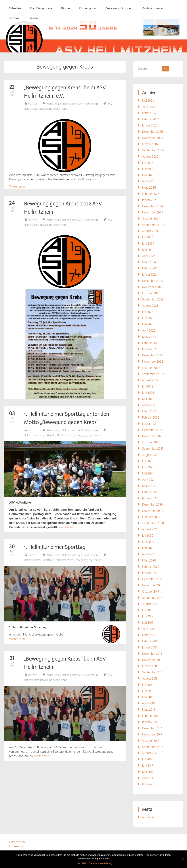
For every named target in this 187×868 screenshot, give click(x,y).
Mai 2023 (148, 324)
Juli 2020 (148, 536)
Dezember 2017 (152, 728)
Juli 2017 (147, 759)
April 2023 (149, 330)
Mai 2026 (148, 101)
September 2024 (153, 225)
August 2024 (150, 231)
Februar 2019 (150, 641)
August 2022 (150, 380)
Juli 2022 (148, 386)
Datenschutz (17, 842)
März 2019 (149, 635)
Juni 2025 (148, 169)
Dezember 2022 (152, 355)
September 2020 (153, 523)
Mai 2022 (148, 399)
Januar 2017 (149, 784)
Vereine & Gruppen (119, 8)
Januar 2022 (150, 424)
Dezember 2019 (152, 579)
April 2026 (149, 107)
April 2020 (149, 554)
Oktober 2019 (151, 591)
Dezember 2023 (152, 281)
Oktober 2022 (151, 368)
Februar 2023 (151, 343)
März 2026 (149, 113)
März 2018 (149, 710)
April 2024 (149, 256)
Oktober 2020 (151, 517)
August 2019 (150, 604)
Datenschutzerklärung (100, 863)
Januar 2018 (149, 722)
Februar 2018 (150, 716)
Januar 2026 (150, 125)
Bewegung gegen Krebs (54, 109)
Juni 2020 (148, 542)
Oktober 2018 (151, 666)
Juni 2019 (148, 616)
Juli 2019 (147, 610)
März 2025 (149, 188)
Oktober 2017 (151, 741)
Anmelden (149, 817)
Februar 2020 (151, 567)
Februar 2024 (151, 268)
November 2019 (152, 585)
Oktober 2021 (151, 442)
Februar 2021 (150, 492)
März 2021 (149, 486)
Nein (85, 863)
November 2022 (153, 362)
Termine (14, 18)
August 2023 (150, 306)
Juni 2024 (148, 243)
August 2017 (150, 753)
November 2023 (152, 287)
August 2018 (150, 678)
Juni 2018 (148, 691)
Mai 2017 (148, 772)
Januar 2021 (149, 498)
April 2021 (148, 480)
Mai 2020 (148, 548)
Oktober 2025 (151, 144)
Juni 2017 (148, 765)
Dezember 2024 (152, 206)
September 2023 (153, 299)
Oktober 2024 (151, 219)
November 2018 (152, 660)
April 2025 (149, 181)
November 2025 (153, 138)
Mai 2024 (148, 250)
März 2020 (149, 560)
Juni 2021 (148, 467)
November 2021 (152, 436)
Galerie (34, 18)
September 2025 (153, 150)
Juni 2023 (148, 318)
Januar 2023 (150, 349)
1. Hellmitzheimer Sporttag (55, 547)
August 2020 (150, 529)
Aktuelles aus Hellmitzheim (62, 104)
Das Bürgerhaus (41, 8)
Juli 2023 (148, 312)
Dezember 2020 (152, 504)
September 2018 (153, 672)
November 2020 (153, 511)
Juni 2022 (148, 393)
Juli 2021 (147, 461)
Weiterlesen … (19, 186)
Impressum (16, 846)
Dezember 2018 (152, 654)
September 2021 (152, 449)
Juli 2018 (147, 685)
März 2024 (149, 262)
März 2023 (149, 337)
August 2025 (150, 156)
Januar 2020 (150, 573)
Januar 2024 (150, 275)
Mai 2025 (148, 175)
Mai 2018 (148, 697)
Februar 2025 (151, 194)
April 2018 (148, 703)
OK (79, 863)
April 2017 (148, 778)
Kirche (65, 8)
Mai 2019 (148, 623)
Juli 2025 (148, 163)
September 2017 (152, 747)
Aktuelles (15, 8)
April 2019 (148, 629)
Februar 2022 (151, 417)
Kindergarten (88, 8)
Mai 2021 (148, 473)
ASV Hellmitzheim (88, 104)
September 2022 (153, 374)
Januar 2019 (149, 647)
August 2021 (150, 455)
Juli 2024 (148, 237)
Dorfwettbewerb (153, 8)
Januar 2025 (150, 200)
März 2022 (149, 411)
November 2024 (153, 212)
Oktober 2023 (151, 293)
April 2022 (149, 405)
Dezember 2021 (152, 430)
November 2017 (152, 734)
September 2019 (152, 598)
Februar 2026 (151, 119)
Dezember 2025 (152, 132)
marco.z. (33, 104)
